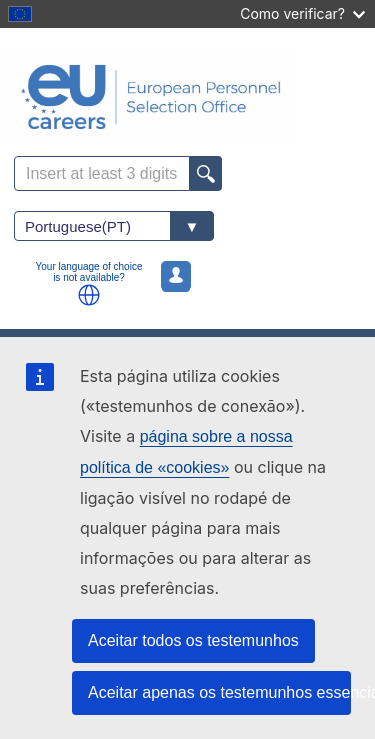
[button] (89, 295)
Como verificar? (302, 13)
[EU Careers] (187, 97)
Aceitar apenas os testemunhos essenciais (219, 692)
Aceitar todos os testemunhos (193, 640)
